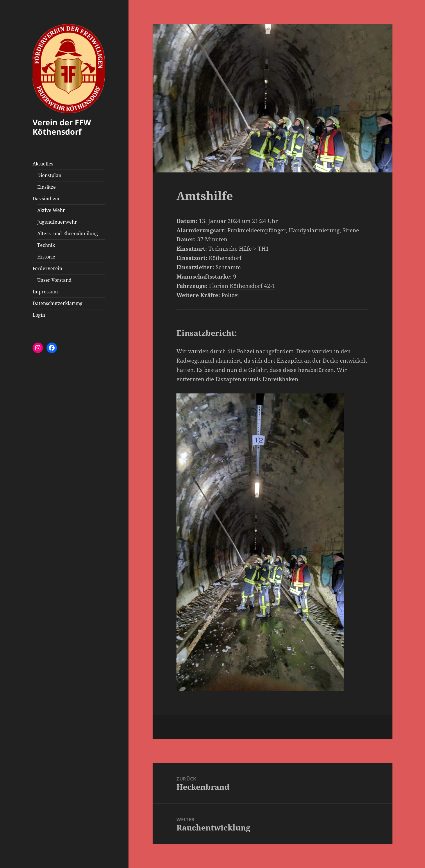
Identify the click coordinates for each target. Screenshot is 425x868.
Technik (46, 245)
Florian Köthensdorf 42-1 (242, 286)
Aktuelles (43, 164)
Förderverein (47, 268)
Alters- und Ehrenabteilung (68, 234)
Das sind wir (46, 199)
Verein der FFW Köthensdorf (62, 127)
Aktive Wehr (51, 210)
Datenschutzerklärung (58, 303)
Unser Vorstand (54, 280)
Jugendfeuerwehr (57, 222)
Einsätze (47, 187)
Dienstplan (49, 175)
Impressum (45, 292)
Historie (46, 257)
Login (39, 315)
